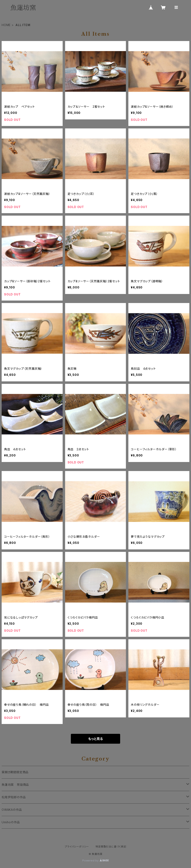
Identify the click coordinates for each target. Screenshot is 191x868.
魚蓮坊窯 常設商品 (15, 785)
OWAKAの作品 (12, 810)
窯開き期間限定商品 (15, 772)
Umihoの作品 (11, 822)
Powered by (95, 861)
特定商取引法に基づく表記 (111, 847)
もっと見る (95, 739)
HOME (6, 25)
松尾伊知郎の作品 (15, 797)
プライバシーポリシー (77, 847)
